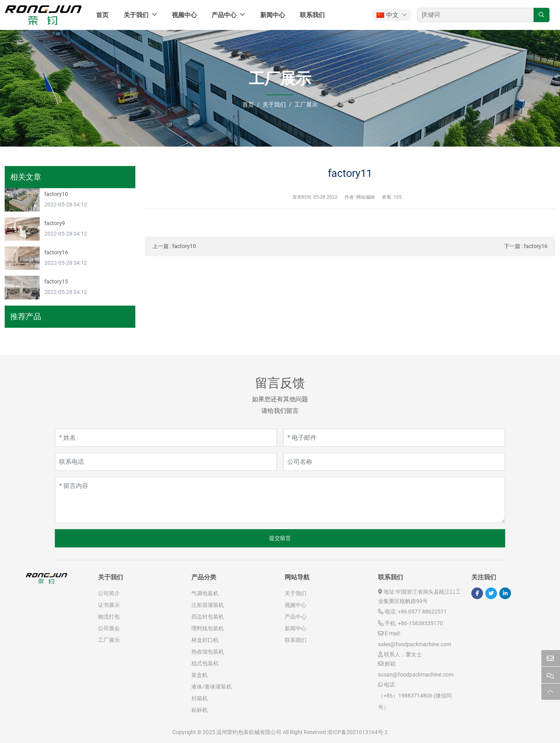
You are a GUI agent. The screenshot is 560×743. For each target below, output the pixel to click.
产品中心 (224, 15)
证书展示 (109, 605)
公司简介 (109, 593)
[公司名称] (394, 462)
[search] (542, 15)
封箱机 (199, 698)
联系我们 (312, 15)
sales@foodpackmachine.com (415, 644)
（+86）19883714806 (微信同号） (415, 701)
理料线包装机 (208, 628)
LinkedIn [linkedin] (505, 593)
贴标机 (199, 710)
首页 (102, 15)
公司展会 (109, 628)
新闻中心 (273, 15)
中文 (388, 15)
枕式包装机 (205, 663)
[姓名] (166, 438)
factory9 (55, 223)
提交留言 (280, 538)
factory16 (536, 246)
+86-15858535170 (420, 623)
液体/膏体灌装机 (212, 687)
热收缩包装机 (208, 652)
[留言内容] (280, 500)
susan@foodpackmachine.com (416, 675)
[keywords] (476, 15)
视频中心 (184, 15)
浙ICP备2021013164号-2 (357, 732)
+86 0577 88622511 (422, 612)
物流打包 (109, 617)
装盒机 (199, 675)
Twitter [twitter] (491, 593)
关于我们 (136, 15)
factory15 (56, 281)
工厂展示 (109, 640)
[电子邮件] (394, 438)
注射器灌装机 (208, 605)
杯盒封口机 (205, 640)
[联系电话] (166, 462)
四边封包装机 (208, 617)
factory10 (184, 246)
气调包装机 (205, 593)
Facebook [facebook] (477, 593)
